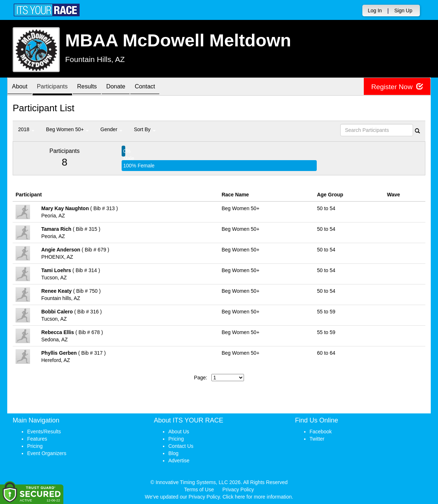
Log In (375, 11)
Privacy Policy (238, 490)
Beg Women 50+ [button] (67, 129)
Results (94, 87)
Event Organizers (47, 453)
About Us (179, 432)
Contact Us (181, 446)
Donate (126, 87)
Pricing (35, 446)
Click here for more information (257, 497)
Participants (56, 87)
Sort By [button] (145, 129)
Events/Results (44, 432)
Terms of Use (199, 490)
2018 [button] (26, 129)
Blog (173, 453)
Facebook (321, 432)
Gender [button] (111, 129)
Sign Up (403, 11)
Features (37, 439)
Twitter (317, 439)
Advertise (179, 461)
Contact (157, 87)
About (21, 87)
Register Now (396, 87)
